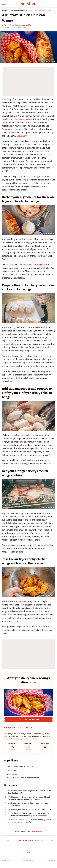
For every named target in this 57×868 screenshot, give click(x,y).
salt (43, 442)
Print (30, 727)
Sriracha (6, 129)
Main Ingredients (18, 11)
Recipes (5, 11)
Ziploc (14, 366)
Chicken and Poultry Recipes (40, 11)
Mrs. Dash (21, 136)
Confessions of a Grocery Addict (17, 119)
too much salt (23, 435)
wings (28, 243)
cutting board (40, 265)
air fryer (29, 239)
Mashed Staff (27, 25)
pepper (5, 445)
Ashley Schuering (11, 25)
